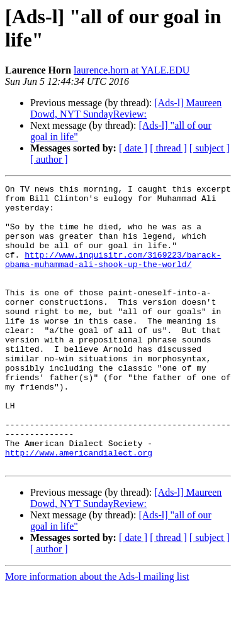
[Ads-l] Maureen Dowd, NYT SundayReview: (126, 108)
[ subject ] (210, 148)
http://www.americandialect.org (79, 507)
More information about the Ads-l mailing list (97, 633)
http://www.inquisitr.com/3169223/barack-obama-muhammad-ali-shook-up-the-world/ (113, 275)
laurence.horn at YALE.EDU (132, 70)
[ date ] (133, 148)
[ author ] (49, 159)
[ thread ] (168, 148)
